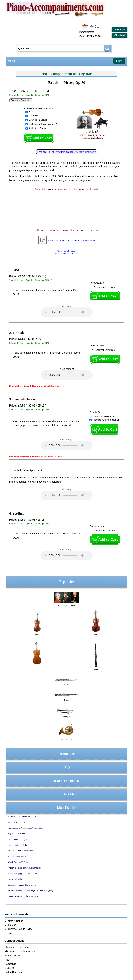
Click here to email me (17, 948)
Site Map (11, 925)
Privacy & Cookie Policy (19, 929)
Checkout (120, 35)
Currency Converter (21, 100)
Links (9, 933)
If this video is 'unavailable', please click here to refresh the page (67, 230)
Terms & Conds (15, 921)
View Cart (120, 29)
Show (119, 61)
